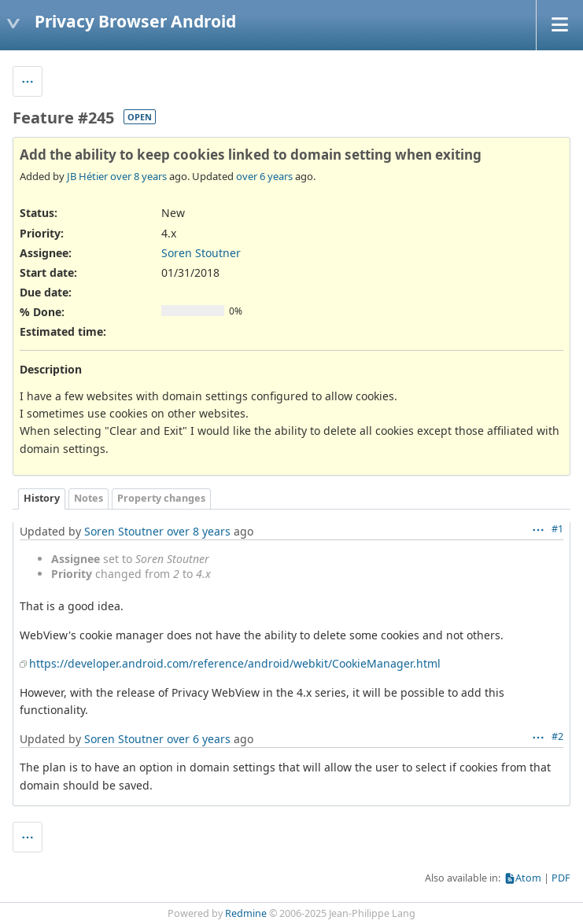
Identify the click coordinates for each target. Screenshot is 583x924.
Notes (89, 498)
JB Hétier (87, 176)
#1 (557, 529)
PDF (561, 878)
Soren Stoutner (201, 253)
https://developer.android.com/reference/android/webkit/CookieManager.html (235, 663)
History (42, 498)
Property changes (161, 498)
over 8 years (138, 176)
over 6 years (264, 176)
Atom (528, 878)
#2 (557, 736)
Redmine (246, 913)
